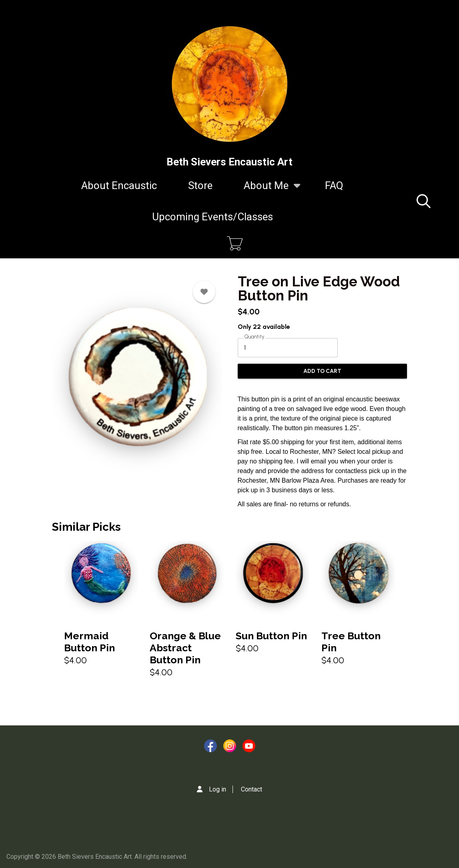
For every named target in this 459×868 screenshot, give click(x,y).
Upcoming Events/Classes (212, 217)
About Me (266, 190)
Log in (217, 789)
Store (200, 185)
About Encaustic (119, 185)
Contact (252, 789)
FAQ (334, 185)
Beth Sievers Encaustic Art (229, 162)
